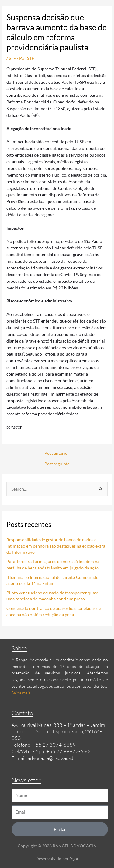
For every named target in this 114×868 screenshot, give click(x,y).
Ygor (74, 858)
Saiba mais (21, 693)
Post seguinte (57, 464)
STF (12, 58)
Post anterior (57, 453)
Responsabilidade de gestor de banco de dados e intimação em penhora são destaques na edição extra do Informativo (56, 546)
